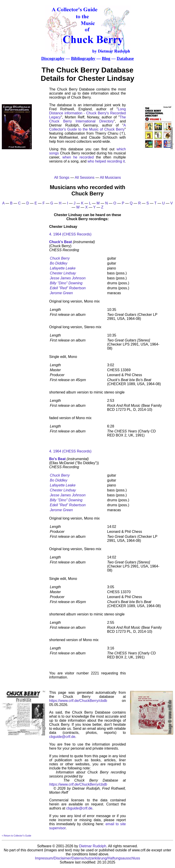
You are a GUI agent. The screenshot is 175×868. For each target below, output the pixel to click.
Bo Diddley (59, 263)
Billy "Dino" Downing (66, 283)
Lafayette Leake (63, 268)
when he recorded (78, 157)
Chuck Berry (60, 258)
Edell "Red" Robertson (68, 288)
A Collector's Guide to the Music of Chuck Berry (87, 127)
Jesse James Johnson (68, 278)
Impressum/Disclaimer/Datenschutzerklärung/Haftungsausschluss (87, 858)
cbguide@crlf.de (62, 737)
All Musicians (110, 177)
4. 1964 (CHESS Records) (70, 234)
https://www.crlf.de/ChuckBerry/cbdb (78, 701)
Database (125, 58)
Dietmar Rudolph (93, 846)
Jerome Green (61, 293)
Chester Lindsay (63, 273)
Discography (53, 58)
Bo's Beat (57, 459)
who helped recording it (106, 161)
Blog (106, 58)
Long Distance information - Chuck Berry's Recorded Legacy (87, 113)
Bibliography (83, 58)
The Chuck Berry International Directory (87, 119)
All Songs (62, 177)
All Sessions (85, 177)
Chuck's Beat (61, 242)
